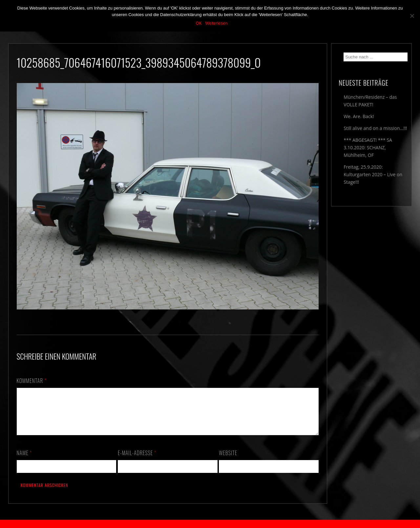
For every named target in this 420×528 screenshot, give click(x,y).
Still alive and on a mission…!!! (375, 128)
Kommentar (32, 381)
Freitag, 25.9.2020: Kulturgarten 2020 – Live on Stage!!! (373, 174)
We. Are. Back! (359, 116)
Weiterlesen (216, 23)
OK (199, 23)
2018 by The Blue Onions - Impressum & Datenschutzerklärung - (210, 524)
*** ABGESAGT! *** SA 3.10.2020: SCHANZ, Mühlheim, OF (368, 148)
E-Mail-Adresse (137, 461)
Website (228, 461)
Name (24, 461)
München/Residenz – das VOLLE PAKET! (370, 101)
